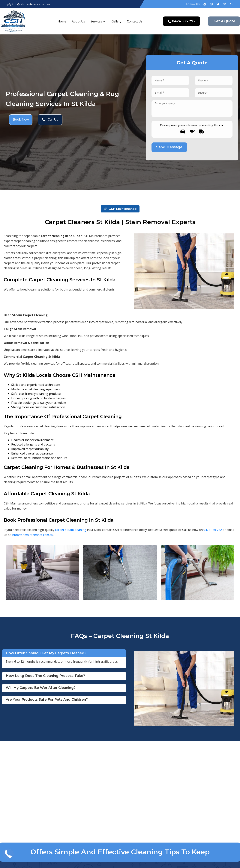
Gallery (116, 21)
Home (62, 21)
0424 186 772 (213, 530)
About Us (78, 21)
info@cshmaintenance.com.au (32, 535)
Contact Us (135, 21)
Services (98, 21)
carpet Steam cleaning (71, 530)
